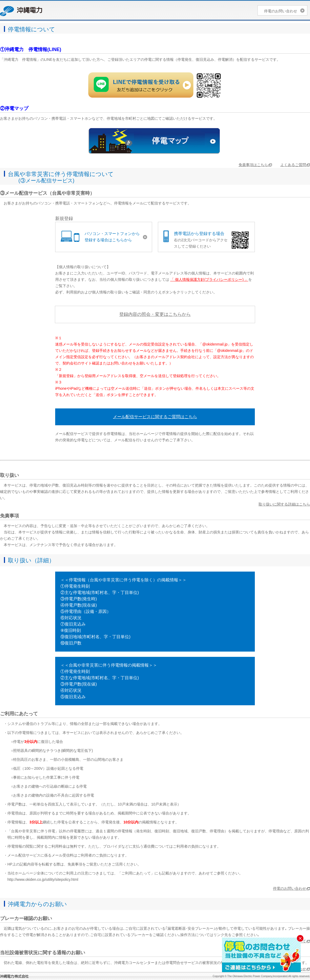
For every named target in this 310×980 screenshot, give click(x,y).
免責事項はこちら (253, 165)
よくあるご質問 (293, 165)
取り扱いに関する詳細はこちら (284, 504)
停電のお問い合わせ (281, 11)
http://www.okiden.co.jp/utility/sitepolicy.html (43, 879)
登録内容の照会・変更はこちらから (155, 314)
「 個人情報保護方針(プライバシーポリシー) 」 (209, 279)
